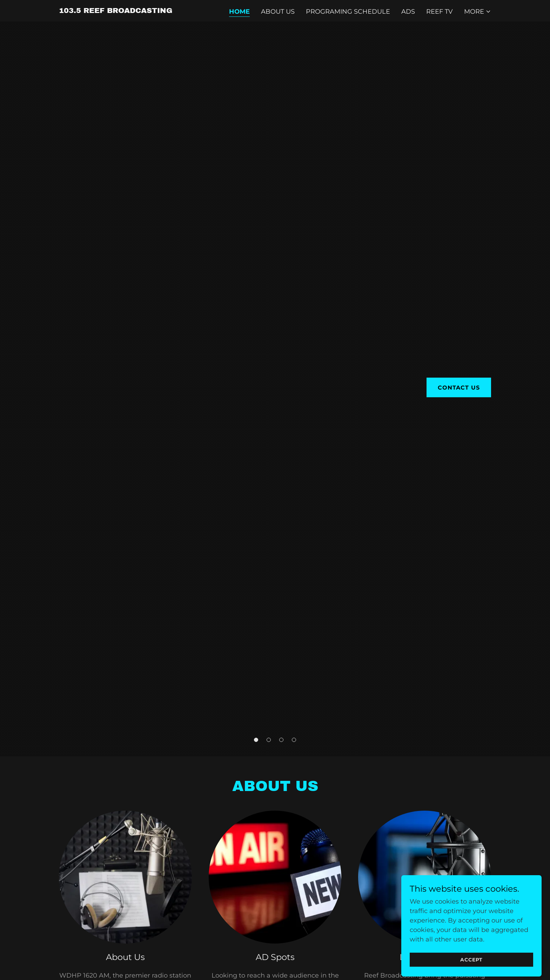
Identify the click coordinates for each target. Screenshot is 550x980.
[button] (478, 12)
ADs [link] (408, 12)
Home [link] (239, 12)
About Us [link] (278, 12)
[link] (116, 11)
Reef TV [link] (440, 12)
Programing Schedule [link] (348, 12)
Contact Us (459, 388)
